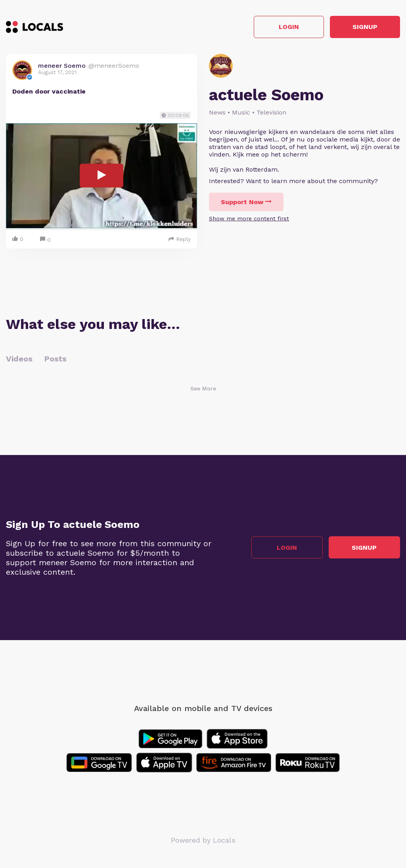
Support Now (246, 202)
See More (203, 388)
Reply (180, 239)
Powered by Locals (203, 840)
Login (287, 27)
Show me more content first (249, 218)
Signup (365, 27)
